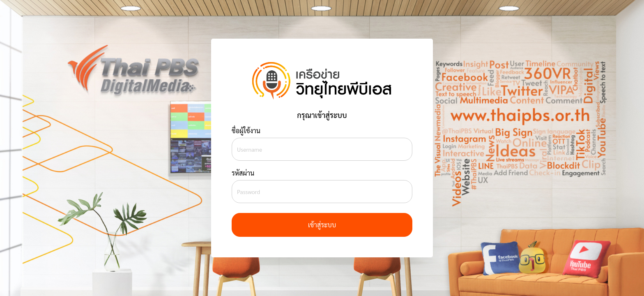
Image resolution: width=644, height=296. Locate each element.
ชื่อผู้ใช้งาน (246, 131)
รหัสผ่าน (243, 173)
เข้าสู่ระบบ (322, 225)
